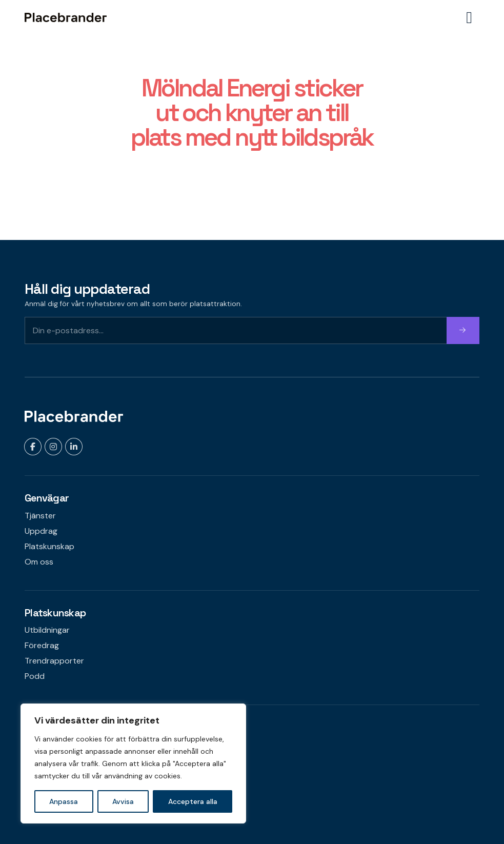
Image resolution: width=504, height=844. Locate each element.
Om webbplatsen (57, 760)
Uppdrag (41, 531)
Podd (35, 676)
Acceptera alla (193, 801)
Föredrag (42, 645)
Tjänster (40, 516)
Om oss (39, 562)
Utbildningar (47, 630)
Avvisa (123, 801)
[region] (133, 763)
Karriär (37, 776)
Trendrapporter (54, 661)
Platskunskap (49, 546)
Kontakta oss (49, 745)
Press (35, 791)
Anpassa (64, 801)
